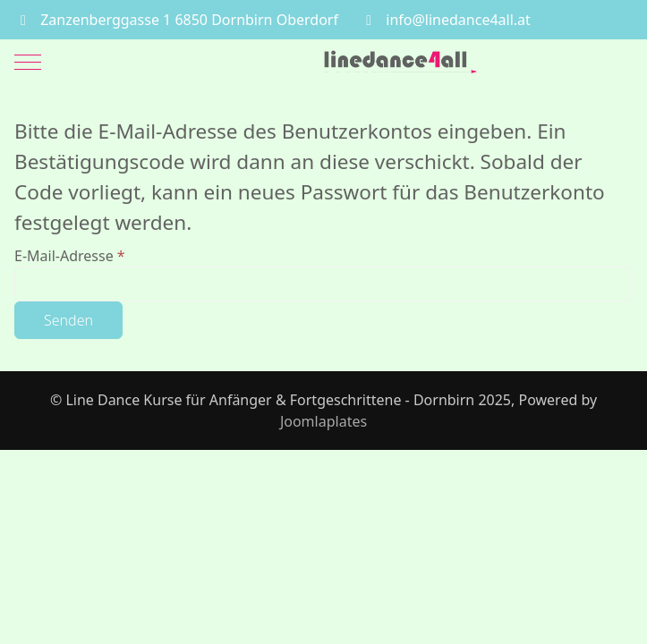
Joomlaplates (323, 421)
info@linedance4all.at (458, 20)
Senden (68, 320)
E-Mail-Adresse (70, 256)
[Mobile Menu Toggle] (28, 62)
